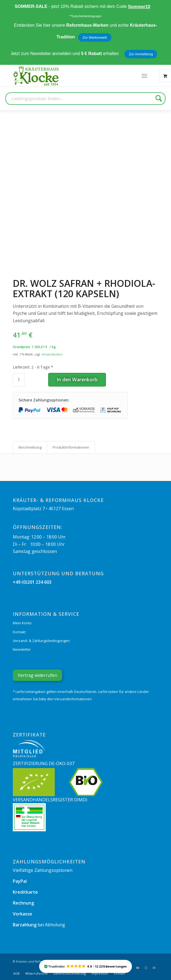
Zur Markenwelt (95, 37)
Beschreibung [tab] (30, 447)
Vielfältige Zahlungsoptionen (43, 870)
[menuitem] (144, 76)
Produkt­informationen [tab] (71, 447)
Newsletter (22, 649)
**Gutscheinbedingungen (85, 16)
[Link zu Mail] (154, 968)
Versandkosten (52, 354)
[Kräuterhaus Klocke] (36, 76)
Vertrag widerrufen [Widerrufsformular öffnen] (37, 675)
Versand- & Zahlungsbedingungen (41, 641)
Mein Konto (22, 623)
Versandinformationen (73, 699)
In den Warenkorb (77, 379)
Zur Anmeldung (141, 54)
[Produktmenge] (19, 380)
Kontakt (19, 632)
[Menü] (144, 76)
